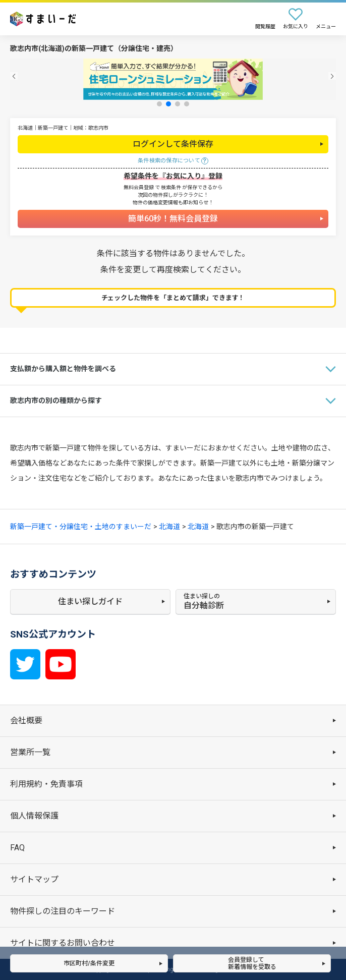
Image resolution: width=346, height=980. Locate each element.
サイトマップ (34, 879)
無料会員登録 (139, 187)
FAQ (17, 848)
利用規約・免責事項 (46, 784)
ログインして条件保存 (173, 144)
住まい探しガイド (90, 601)
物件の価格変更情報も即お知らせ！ (173, 203)
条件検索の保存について (169, 161)
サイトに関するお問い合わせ (63, 943)
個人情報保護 (34, 816)
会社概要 (26, 720)
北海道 (169, 527)
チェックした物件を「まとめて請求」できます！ (173, 298)
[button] (14, 76)
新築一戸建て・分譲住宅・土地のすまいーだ (81, 527)
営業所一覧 (30, 752)
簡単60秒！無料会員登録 (173, 219)
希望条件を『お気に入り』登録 (173, 176)
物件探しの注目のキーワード (63, 911)
